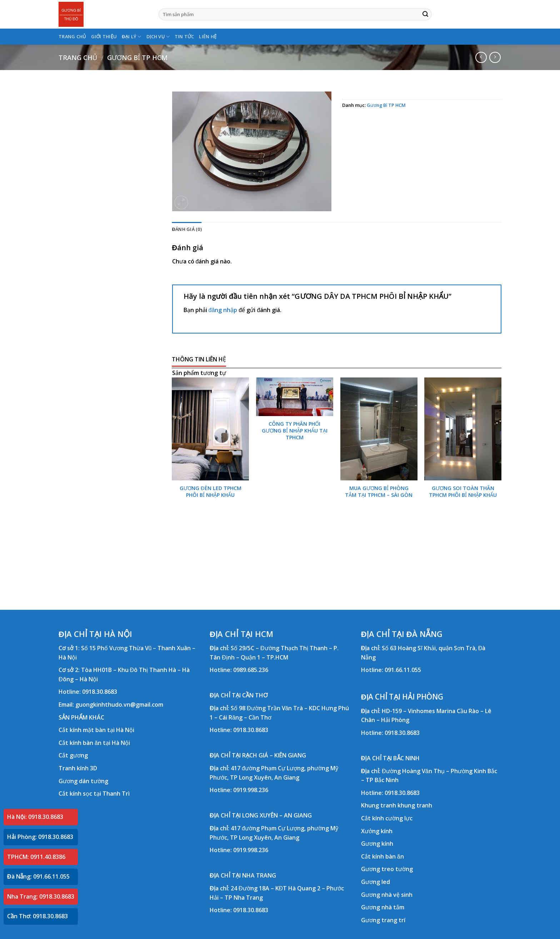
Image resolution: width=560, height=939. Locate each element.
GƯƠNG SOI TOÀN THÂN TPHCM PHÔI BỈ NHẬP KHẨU (463, 492)
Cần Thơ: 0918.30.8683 (37, 916)
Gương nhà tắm (383, 907)
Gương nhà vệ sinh (387, 895)
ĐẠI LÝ (131, 37)
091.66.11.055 (403, 670)
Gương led (376, 882)
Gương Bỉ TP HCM (137, 57)
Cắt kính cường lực (387, 818)
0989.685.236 (251, 670)
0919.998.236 (251, 790)
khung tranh (415, 805)
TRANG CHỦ (72, 36)
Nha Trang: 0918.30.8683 (41, 896)
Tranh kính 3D (78, 768)
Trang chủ (78, 57)
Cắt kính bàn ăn (382, 856)
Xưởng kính (377, 831)
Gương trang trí (383, 920)
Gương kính (377, 844)
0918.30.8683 (100, 692)
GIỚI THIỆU (104, 36)
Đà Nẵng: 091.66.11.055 (38, 876)
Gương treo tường (387, 869)
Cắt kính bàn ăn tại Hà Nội (94, 743)
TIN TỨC (184, 36)
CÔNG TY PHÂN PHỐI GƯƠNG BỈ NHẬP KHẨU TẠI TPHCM (295, 431)
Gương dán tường (83, 781)
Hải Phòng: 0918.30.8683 (40, 837)
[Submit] (425, 14)
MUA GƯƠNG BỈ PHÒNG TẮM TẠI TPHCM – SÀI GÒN (379, 492)
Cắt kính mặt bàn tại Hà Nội (96, 730)
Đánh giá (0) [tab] (187, 229)
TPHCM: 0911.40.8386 (36, 857)
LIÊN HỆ (208, 36)
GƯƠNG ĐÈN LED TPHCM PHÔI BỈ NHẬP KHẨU (210, 492)
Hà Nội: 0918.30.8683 (35, 817)
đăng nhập (223, 310)
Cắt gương (73, 755)
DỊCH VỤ (158, 37)
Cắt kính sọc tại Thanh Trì (94, 794)
